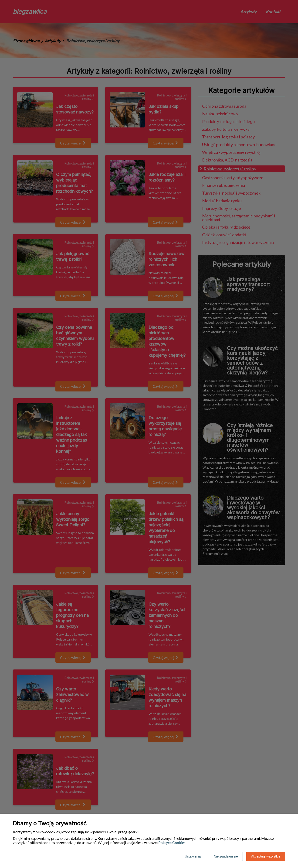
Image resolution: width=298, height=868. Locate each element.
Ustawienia (193, 856)
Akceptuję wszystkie (266, 856)
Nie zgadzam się (226, 856)
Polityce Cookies (172, 842)
